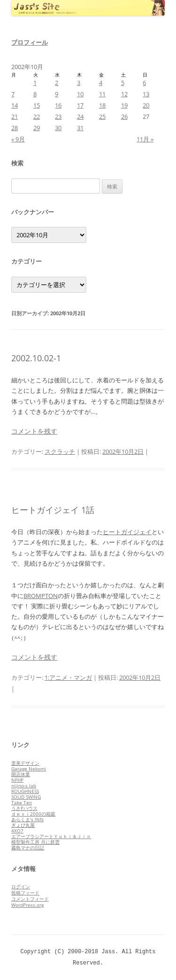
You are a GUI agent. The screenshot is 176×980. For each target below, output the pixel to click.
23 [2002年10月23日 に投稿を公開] (58, 117)
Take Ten (22, 802)
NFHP (17, 780)
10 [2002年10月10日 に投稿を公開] (80, 94)
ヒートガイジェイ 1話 (53, 510)
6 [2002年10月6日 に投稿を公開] (144, 83)
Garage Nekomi (29, 769)
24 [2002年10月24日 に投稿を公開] (80, 117)
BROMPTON (41, 596)
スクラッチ (60, 451)
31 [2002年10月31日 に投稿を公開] (80, 128)
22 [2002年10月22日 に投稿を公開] (37, 117)
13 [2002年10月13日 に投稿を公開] (146, 94)
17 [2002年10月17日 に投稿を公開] (80, 105)
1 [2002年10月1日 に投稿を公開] (35, 83)
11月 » (145, 139)
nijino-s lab (24, 786)
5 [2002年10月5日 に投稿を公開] (123, 83)
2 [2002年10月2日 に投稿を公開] (57, 83)
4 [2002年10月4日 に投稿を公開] (101, 83)
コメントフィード (30, 899)
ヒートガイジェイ (127, 532)
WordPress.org (27, 905)
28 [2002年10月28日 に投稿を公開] (15, 128)
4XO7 (17, 831)
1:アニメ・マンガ (68, 677)
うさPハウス (24, 808)
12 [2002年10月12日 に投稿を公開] (124, 94)
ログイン (21, 887)
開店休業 (21, 774)
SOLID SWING (26, 797)
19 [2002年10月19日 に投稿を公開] (124, 105)
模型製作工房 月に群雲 (35, 842)
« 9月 (18, 139)
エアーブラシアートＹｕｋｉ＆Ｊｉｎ (51, 836)
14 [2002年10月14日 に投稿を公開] (15, 105)
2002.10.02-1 (36, 358)
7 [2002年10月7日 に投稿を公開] (13, 94)
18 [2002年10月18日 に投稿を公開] (102, 105)
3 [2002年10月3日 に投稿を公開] (79, 83)
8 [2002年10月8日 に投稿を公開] (35, 94)
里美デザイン (25, 763)
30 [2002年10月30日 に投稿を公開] (58, 128)
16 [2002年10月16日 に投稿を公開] (58, 105)
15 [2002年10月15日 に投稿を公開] (37, 105)
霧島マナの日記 (28, 848)
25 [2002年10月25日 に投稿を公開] (102, 117)
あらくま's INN (27, 819)
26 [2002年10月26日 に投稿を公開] (124, 117)
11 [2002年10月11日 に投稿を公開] (102, 94)
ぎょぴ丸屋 (23, 825)
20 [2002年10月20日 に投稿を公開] (146, 105)
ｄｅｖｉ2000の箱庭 (33, 814)
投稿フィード (25, 893)
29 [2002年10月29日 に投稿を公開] (37, 128)
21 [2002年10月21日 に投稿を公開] (15, 117)
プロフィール (30, 42)
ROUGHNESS (25, 791)
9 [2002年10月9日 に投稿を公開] (57, 94)
